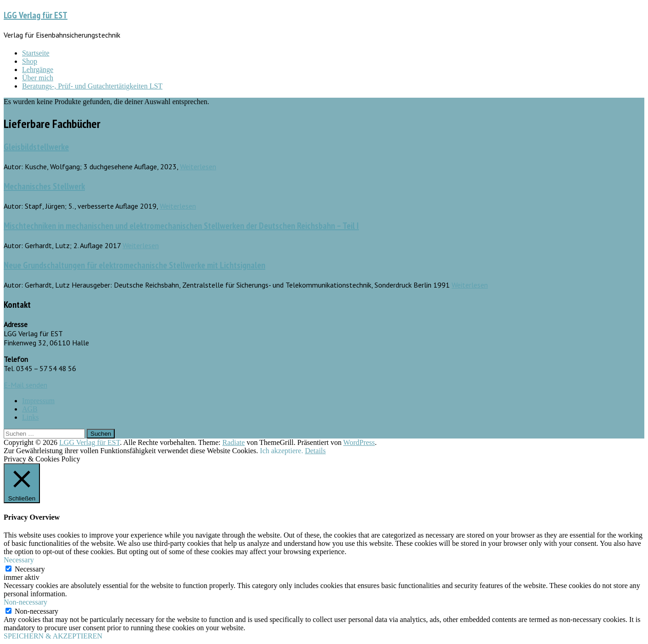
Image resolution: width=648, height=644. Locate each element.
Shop (30, 61)
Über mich (38, 78)
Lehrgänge (38, 69)
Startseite (36, 53)
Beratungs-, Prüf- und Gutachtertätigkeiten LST (92, 86)
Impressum (38, 401)
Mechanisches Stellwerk (44, 186)
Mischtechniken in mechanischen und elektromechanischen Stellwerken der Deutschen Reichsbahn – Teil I (181, 226)
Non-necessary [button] (25, 602)
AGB (30, 409)
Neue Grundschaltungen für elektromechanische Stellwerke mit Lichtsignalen (134, 265)
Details (315, 451)
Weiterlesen (198, 167)
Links (30, 417)
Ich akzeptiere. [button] (281, 451)
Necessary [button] (19, 560)
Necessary (30, 569)
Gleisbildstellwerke (36, 147)
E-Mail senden (25, 385)
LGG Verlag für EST (36, 15)
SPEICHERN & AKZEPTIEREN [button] (53, 636)
